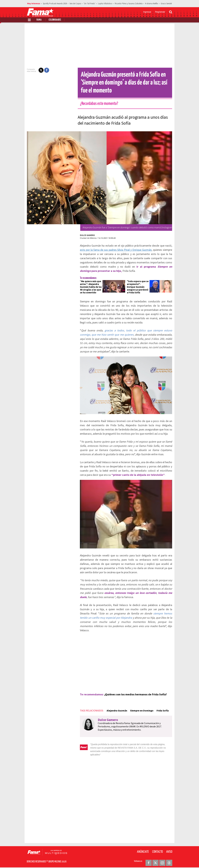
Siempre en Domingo (140, 712)
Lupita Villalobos (105, 4)
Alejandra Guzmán (115, 712)
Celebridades (55, 20)
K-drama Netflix (152, 4)
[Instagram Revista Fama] (162, 860)
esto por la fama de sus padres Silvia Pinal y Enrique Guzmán (114, 250)
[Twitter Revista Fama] (155, 860)
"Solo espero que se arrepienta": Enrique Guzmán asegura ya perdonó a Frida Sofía (138, 287)
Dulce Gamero (86, 235)
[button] (39, 70)
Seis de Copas (75, 4)
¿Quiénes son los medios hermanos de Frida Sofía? (134, 695)
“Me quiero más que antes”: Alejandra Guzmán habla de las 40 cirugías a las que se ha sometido (89, 287)
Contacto (157, 849)
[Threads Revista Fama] (169, 860)
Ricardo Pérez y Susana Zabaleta (129, 4)
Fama (39, 20)
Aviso (169, 849)
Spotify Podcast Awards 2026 (55, 4)
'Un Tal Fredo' (89, 4)
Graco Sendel (166, 4)
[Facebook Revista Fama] (149, 860)
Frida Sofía (161, 712)
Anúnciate (143, 849)
